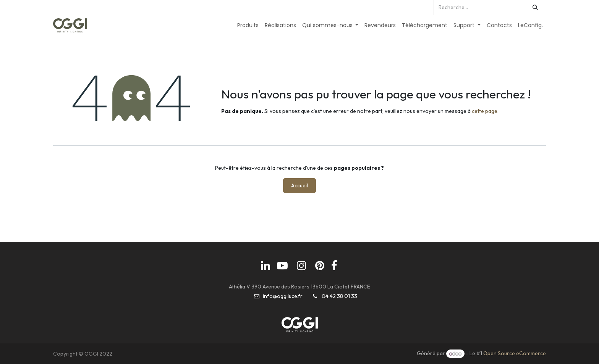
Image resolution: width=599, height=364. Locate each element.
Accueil (299, 185)
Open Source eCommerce (515, 354)
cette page (485, 111)
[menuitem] (248, 25)
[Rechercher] (535, 7)
